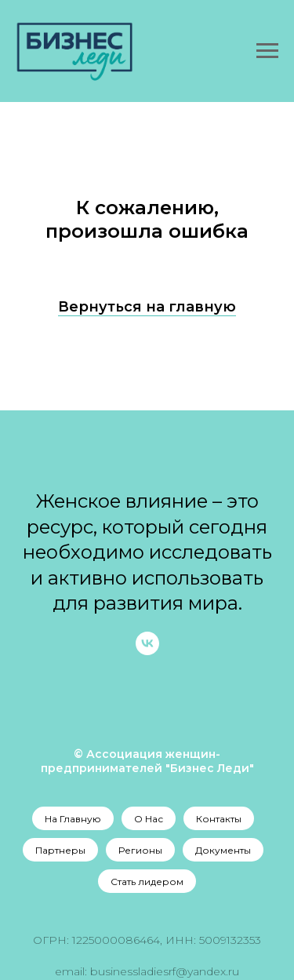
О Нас (149, 819)
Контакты (219, 819)
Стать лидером (147, 882)
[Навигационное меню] (267, 51)
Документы (223, 850)
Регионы (140, 850)
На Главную (73, 819)
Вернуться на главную (147, 307)
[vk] (147, 651)
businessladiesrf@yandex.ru (165, 971)
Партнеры (60, 850)
